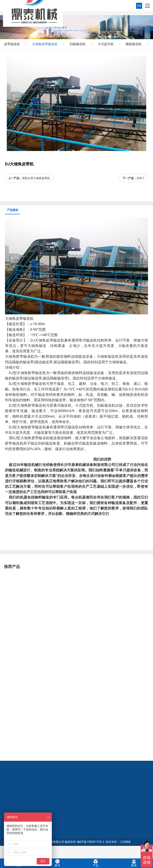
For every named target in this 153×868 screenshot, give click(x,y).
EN (139, 6)
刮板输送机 (78, 44)
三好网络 (125, 842)
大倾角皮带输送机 (45, 44)
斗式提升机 (106, 44)
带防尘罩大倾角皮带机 (36, 178)
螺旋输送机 (134, 44)
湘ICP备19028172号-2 (90, 842)
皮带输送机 (12, 44)
